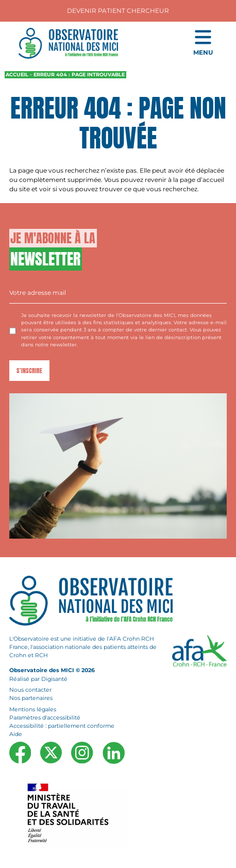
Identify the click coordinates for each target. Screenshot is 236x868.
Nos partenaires (31, 698)
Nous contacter (30, 690)
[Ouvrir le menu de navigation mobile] (203, 43)
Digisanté (54, 679)
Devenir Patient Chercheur (118, 11)
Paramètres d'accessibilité (45, 718)
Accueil (17, 74)
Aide (16, 734)
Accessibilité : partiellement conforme (62, 726)
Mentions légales (33, 709)
